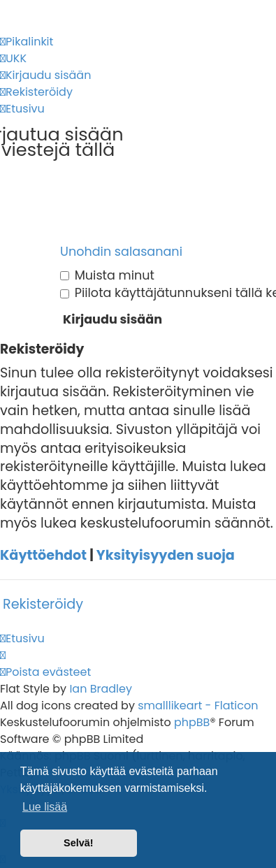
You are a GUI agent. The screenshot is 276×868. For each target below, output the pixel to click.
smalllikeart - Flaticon (198, 706)
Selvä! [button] (78, 843)
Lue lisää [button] (45, 807)
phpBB (192, 722)
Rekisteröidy (43, 604)
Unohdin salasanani (121, 252)
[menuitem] (13, 59)
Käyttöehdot (43, 556)
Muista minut (107, 275)
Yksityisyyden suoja (166, 556)
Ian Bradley (101, 689)
